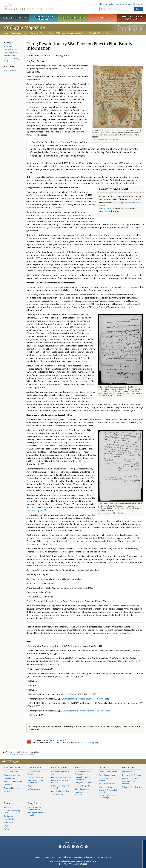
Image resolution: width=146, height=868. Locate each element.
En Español (8, 822)
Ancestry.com (134, 199)
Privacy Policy (62, 857)
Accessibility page (91, 742)
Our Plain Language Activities (83, 793)
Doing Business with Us (84, 783)
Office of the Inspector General (61, 787)
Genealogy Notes (11, 53)
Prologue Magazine (30, 33)
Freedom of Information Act (81, 857)
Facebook (60, 847)
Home (6, 33)
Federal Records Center (61, 777)
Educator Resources (73, 18)
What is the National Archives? (83, 773)
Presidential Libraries (60, 791)
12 (81, 530)
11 (95, 490)
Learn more (124, 863)
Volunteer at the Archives (129, 783)
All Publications (10, 71)
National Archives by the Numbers (83, 778)
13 (113, 601)
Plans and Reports (82, 786)
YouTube (77, 847)
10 (134, 410)
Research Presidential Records (108, 791)
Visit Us (102, 18)
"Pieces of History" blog (12, 60)
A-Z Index (8, 807)
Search (139, 9)
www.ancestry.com (36, 510)
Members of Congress (13, 781)
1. (27, 646)
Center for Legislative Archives (60, 773)
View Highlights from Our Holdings (107, 797)
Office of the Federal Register (60, 781)
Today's (34, 773)
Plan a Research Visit (107, 775)
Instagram (69, 847)
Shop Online (34, 803)
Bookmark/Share (124, 4)
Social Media (9, 819)
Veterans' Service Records (44, 18)
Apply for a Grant (106, 787)
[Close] (143, 843)
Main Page (8, 47)
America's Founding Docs (12, 812)
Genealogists (9, 778)
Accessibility (50, 857)
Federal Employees (12, 775)
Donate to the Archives (132, 775)
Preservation (9, 785)
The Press (8, 791)
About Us (80, 768)
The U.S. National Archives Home (31, 7)
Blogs (30, 786)
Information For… (14, 768)
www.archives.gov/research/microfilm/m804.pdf (86, 699)
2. (27, 650)
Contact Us (138, 4)
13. (28, 715)
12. (28, 711)
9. (27, 694)
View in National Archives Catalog (105, 140)
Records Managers (12, 788)
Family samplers (107, 209)
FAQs (6, 826)
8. (27, 690)
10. (28, 699)
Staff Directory (57, 794)
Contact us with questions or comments (18, 755)
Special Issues (10, 56)
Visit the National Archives (105, 779)
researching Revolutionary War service (120, 204)
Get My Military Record (108, 772)
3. (27, 658)
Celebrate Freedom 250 (132, 787)
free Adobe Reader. (58, 740)
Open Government (83, 789)
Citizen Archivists (106, 4)
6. (27, 681)
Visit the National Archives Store (34, 808)
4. (27, 669)
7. (27, 685)
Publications (16, 33)
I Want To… (105, 768)
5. (27, 673)
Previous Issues (11, 50)
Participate (128, 768)
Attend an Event (129, 772)
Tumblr (73, 847)
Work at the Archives (131, 778)
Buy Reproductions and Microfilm (37, 814)
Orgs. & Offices (59, 768)
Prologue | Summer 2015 (50, 33)
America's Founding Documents (131, 18)
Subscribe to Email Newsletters (35, 781)
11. (28, 703)
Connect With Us (73, 843)
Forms (7, 829)
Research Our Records (15, 18)
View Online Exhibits (107, 784)
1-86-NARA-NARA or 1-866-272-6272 (73, 864)
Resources (10, 803)
